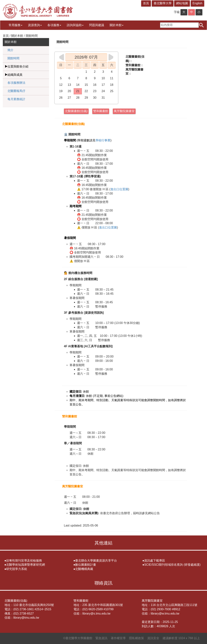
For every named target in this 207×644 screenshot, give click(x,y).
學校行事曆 (103, 140)
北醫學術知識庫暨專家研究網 (26, 565)
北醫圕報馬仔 (16, 91)
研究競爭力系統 (17, 569)
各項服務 (54, 25)
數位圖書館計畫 (86, 565)
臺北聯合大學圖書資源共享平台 (96, 561)
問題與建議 (97, 25)
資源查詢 (35, 25)
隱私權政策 (137, 638)
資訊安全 (153, 638)
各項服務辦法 (16, 83)
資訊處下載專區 (155, 561)
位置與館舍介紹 (18, 66)
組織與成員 (15, 75)
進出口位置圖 (119, 189)
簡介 (10, 50)
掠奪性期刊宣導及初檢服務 (24, 561)
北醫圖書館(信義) (76, 111)
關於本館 (117, 25)
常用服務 (15, 25)
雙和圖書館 (101, 111)
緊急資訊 (101, 638)
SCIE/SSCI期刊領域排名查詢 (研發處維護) (172, 565)
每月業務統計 (16, 99)
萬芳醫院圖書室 (124, 111)
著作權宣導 (118, 638)
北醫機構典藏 (84, 569)
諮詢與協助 (75, 25)
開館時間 (13, 58)
